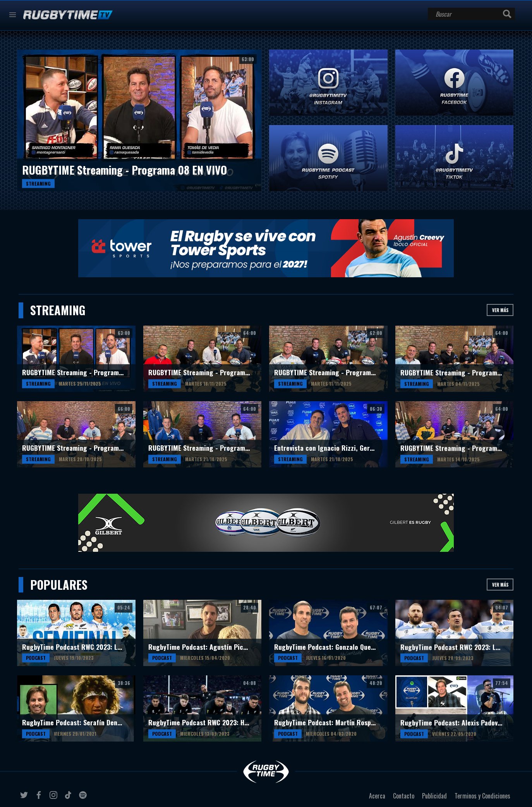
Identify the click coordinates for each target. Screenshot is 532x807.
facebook (40, 798)
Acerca (377, 796)
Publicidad (434, 796)
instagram (55, 798)
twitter (25, 798)
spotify (84, 798)
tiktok (69, 798)
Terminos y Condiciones (482, 796)
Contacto (404, 796)
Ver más (500, 310)
